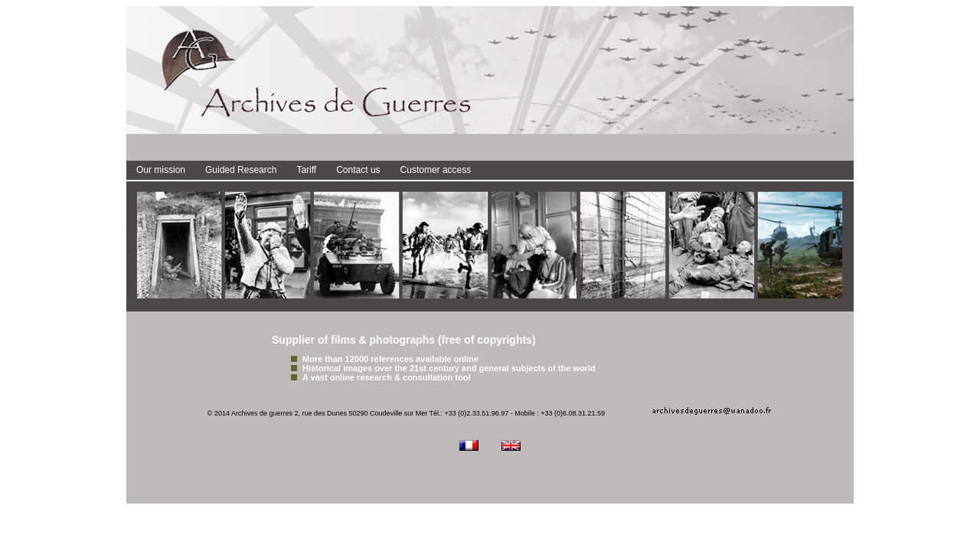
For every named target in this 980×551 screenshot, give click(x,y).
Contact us (358, 170)
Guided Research (241, 170)
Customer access (436, 170)
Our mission (161, 170)
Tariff (306, 170)
